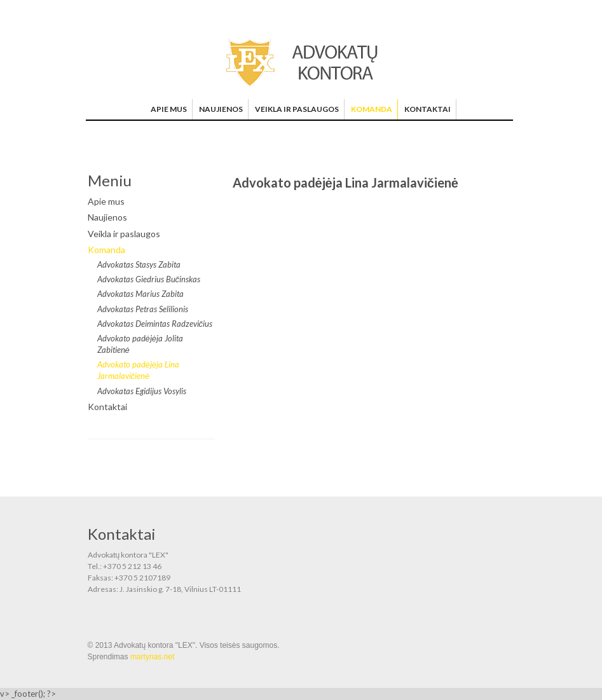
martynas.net (152, 657)
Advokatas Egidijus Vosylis (142, 391)
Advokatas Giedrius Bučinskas (149, 279)
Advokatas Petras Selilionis (143, 309)
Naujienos (221, 109)
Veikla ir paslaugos (297, 109)
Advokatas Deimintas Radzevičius (155, 324)
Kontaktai (428, 109)
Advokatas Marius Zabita (140, 294)
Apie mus (169, 109)
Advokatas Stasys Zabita (139, 264)
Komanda (372, 109)
